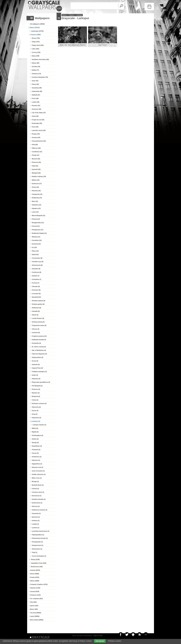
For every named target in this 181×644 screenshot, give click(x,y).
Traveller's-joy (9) (38, 262)
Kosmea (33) (36, 137)
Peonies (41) (36, 106)
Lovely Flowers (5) (38, 318)
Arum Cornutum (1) (38, 471)
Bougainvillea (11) (38, 223)
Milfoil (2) (35, 428)
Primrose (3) (36, 389)
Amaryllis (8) (36, 269)
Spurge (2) (35, 442)
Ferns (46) (35, 98)
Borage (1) (35, 481)
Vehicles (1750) (35, 588)
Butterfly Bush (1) (38, 485)
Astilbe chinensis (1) (39, 474)
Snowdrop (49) (37, 88)
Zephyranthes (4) (38, 357)
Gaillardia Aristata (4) (39, 340)
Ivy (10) (34, 247)
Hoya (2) (35, 414)
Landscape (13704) (37, 31)
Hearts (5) (35, 315)
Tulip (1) (35, 552)
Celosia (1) (36, 489)
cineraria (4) (36, 333)
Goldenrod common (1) (40, 510)
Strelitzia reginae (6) (39, 301)
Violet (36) (35, 116)
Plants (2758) (35, 560)
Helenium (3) (36, 379)
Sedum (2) (35, 439)
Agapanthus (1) (37, 464)
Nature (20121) (35, 27)
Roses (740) (36, 38)
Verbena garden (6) (38, 304)
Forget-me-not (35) (38, 120)
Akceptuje (100, 641)
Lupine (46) (36, 102)
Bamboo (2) (36, 393)
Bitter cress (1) (37, 478)
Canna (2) (35, 400)
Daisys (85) (36, 63)
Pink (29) (35, 145)
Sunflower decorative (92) (40, 59)
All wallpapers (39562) (37, 24)
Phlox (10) (35, 251)
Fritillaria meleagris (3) (39, 372)
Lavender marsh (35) (39, 130)
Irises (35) (35, 127)
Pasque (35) (36, 134)
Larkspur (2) (36, 421)
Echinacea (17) (37, 184)
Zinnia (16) (35, 187)
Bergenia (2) (36, 396)
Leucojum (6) (36, 293)
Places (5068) (35, 574)
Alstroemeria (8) (37, 265)
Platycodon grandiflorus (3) (41, 382)
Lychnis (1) (36, 528)
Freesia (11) (36, 226)
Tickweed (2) (36, 450)
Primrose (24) (36, 162)
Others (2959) (35, 581)
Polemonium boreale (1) (40, 538)
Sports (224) (34, 606)
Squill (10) (35, 254)
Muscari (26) (36, 159)
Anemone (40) (37, 109)
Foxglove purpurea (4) (39, 336)
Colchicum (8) (37, 272)
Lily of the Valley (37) (39, 113)
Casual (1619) (35, 591)
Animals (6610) (35, 570)
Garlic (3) (35, 375)
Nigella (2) (35, 432)
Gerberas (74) (36, 74)
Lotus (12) (35, 212)
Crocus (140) (36, 52)
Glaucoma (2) (36, 407)
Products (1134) (35, 595)
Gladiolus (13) (37, 205)
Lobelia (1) (35, 524)
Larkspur (79, 15)
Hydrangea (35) (37, 123)
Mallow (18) (36, 180)
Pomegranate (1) (37, 542)
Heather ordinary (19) (39, 176)
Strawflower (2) (37, 446)
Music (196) (34, 609)
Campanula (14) (37, 194)
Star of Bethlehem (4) (39, 350)
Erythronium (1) (37, 503)
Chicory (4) (36, 329)
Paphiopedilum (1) (38, 535)
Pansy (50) (35, 84)
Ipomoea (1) (36, 517)
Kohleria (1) (36, 520)
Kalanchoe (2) (37, 418)
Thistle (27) (36, 155)
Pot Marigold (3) (37, 386)
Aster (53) (35, 81)
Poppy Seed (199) (38, 45)
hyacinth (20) (36, 169)
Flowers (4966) (36, 35)
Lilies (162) (36, 49)
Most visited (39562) (37, 620)
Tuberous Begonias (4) (39, 354)
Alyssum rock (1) (38, 467)
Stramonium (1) (37, 549)
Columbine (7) (37, 279)
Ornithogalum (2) (38, 435)
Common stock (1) (38, 492)
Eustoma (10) (36, 244)
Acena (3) (35, 361)
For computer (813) (37, 599)
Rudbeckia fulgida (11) (39, 233)
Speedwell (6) (36, 297)
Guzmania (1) (36, 513)
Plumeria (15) (36, 191)
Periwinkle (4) (36, 343)
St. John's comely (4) (39, 347)
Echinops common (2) (39, 403)
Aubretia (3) (36, 364)
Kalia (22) (35, 166)
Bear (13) (35, 201)
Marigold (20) (36, 173)
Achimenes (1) (37, 457)
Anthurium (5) (37, 308)
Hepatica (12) (36, 208)
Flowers (71, 15)
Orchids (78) (36, 67)
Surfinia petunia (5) (38, 322)
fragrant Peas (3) (37, 368)
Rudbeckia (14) (37, 198)
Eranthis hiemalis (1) (39, 499)
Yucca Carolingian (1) (39, 556)
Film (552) (33, 602)
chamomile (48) (37, 91)
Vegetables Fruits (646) (39, 563)
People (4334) (35, 577)
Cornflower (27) (37, 152)
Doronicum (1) (37, 496)
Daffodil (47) (36, 95)
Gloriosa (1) (36, 506)
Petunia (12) (36, 219)
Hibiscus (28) (36, 148)
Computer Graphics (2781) (39, 584)
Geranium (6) (36, 290)
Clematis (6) (36, 286)
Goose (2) (35, 411)
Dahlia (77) (36, 70)
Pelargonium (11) (38, 230)
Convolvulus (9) (37, 258)
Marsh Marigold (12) (39, 215)
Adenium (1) (36, 460)
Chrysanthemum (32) (39, 141)
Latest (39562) (35, 616)
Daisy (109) (36, 56)
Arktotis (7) (36, 276)
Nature (64, 15)
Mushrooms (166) (37, 567)
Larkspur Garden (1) (40, 425)
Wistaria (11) (36, 237)
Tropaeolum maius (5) (39, 325)
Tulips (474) (36, 42)
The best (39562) (36, 613)
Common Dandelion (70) (40, 77)
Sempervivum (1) (38, 545)
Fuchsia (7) (36, 283)
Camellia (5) (36, 311)
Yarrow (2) (35, 453)
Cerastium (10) (37, 240)
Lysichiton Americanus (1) (41, 531)
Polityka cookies (115, 641)
